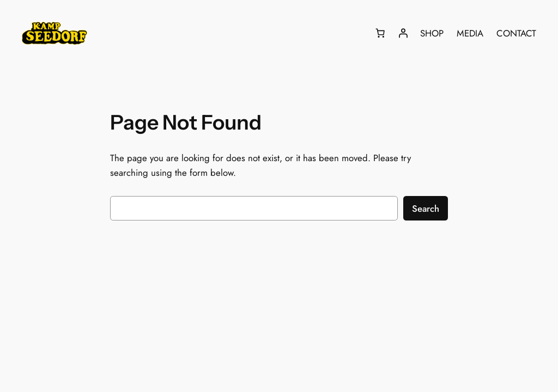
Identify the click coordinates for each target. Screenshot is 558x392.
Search (426, 209)
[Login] (403, 33)
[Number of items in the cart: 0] (380, 33)
